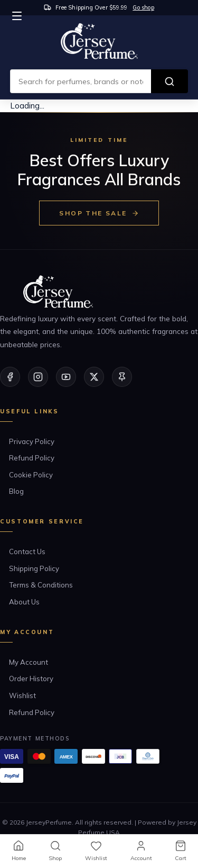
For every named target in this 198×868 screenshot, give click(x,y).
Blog (16, 491)
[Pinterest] (122, 377)
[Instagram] (38, 377)
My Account (29, 662)
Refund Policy (32, 458)
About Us (24, 602)
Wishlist (22, 695)
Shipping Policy (34, 568)
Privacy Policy (32, 441)
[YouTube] (66, 377)
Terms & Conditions (41, 585)
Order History (31, 679)
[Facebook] (10, 377)
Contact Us (27, 551)
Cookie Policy (31, 475)
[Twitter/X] (94, 377)
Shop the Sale (99, 213)
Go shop (143, 7)
